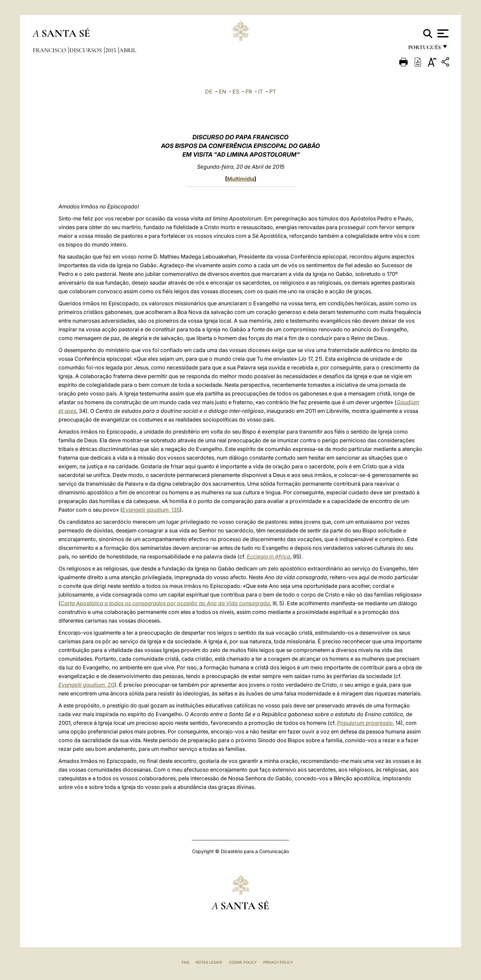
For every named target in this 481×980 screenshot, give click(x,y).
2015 (111, 50)
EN (222, 92)
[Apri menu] (442, 33)
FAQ (185, 962)
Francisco (50, 50)
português (424, 49)
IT (261, 92)
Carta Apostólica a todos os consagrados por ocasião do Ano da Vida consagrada (165, 603)
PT (273, 92)
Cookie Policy (243, 962)
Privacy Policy (278, 962)
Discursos (86, 50)
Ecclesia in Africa (269, 556)
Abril (128, 50)
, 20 (86, 685)
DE (209, 92)
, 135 (151, 510)
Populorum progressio (365, 723)
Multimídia (241, 179)
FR (249, 92)
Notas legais (209, 962)
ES (236, 92)
